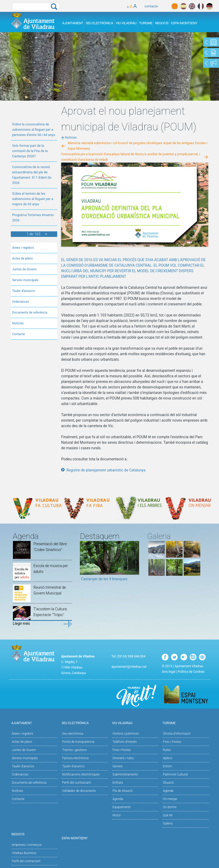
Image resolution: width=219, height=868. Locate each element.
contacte (151, 6)
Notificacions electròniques (81, 774)
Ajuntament (73, 23)
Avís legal (169, 672)
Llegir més (21, 623)
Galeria (168, 823)
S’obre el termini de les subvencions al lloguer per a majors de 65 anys (33, 199)
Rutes (167, 750)
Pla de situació (123, 791)
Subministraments (125, 774)
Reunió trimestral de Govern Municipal (50, 590)
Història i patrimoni (126, 734)
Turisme (146, 23)
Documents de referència (30, 313)
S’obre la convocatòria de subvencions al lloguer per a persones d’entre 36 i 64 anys (34, 130)
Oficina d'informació (177, 734)
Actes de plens (23, 259)
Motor (117, 815)
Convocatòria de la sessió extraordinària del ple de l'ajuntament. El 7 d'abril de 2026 (32, 175)
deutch (209, 6)
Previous (84, 563)
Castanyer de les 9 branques (104, 579)
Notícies (18, 323)
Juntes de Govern (24, 269)
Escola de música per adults (51, 569)
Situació (168, 783)
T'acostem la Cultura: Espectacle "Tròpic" (50, 612)
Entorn (167, 766)
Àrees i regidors (23, 248)
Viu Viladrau (126, 23)
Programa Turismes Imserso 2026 (33, 218)
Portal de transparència (78, 742)
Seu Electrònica (99, 23)
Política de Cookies (191, 672)
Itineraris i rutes (123, 758)
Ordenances (21, 302)
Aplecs (167, 758)
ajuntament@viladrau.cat (129, 667)
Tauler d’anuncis (73, 766)
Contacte (18, 334)
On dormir (170, 807)
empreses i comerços (27, 845)
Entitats (118, 783)
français (201, 6)
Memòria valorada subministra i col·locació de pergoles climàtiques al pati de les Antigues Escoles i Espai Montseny (138, 146)
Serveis (118, 766)
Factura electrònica (75, 758)
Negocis (162, 23)
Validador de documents (79, 791)
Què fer (168, 815)
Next (135, 563)
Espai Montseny (184, 23)
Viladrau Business (24, 853)
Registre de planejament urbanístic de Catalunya (106, 470)
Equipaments (122, 807)
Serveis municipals (25, 280)
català (175, 6)
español (183, 6)
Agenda (118, 799)
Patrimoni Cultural (175, 774)
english (192, 6)
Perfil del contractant (77, 783)
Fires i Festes (122, 750)
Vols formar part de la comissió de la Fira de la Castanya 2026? (30, 151)
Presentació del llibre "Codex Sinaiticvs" (50, 547)
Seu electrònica (73, 734)
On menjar (170, 799)
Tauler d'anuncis (23, 291)
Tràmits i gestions (75, 750)
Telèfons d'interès (125, 742)
